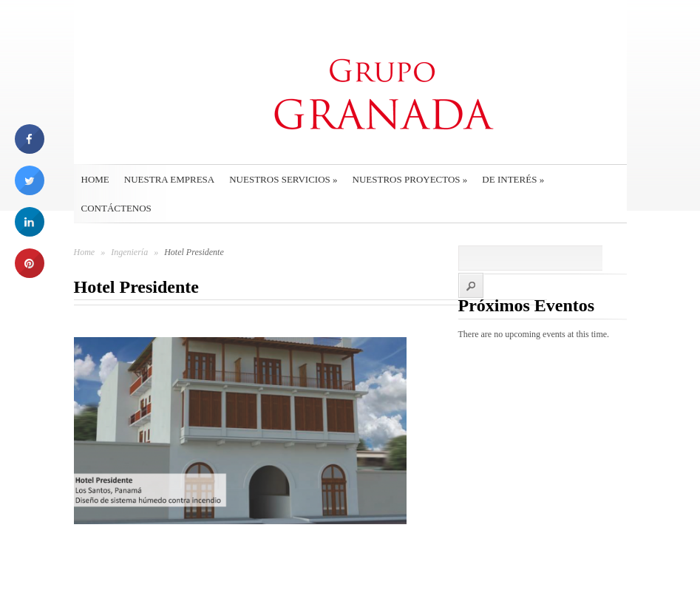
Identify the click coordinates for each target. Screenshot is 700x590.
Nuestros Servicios (283, 179)
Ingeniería (130, 252)
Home (95, 179)
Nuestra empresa (169, 179)
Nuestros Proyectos (410, 179)
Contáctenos (116, 208)
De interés (513, 179)
